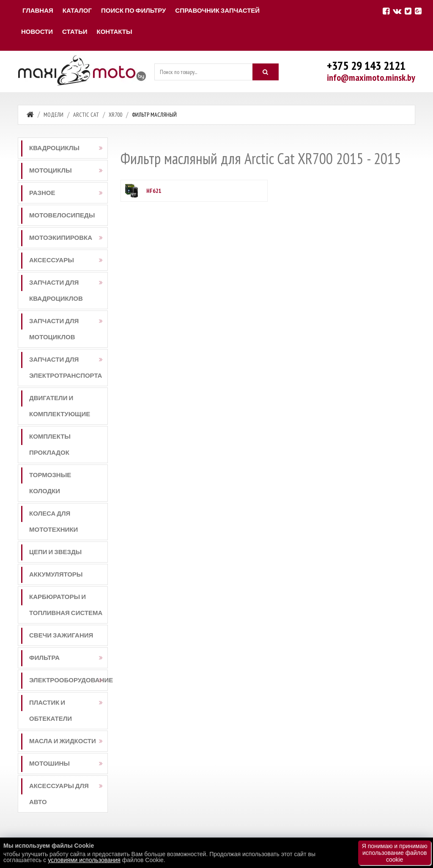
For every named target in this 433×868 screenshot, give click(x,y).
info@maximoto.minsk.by (371, 77)
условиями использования (84, 860)
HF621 (154, 191)
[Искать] (266, 72)
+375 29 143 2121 (366, 65)
